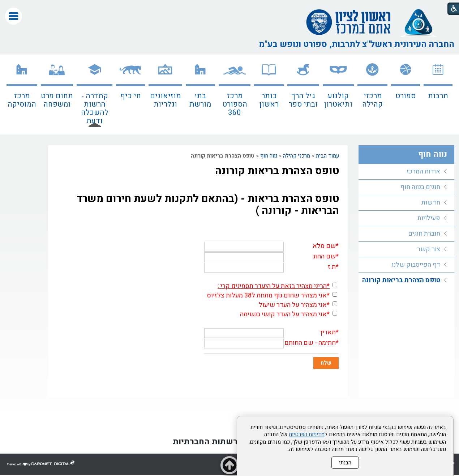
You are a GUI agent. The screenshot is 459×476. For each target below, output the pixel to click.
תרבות (438, 96)
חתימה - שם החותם (310, 343)
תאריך (327, 332)
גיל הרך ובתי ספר (303, 100)
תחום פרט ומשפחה (57, 100)
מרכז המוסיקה (22, 100)
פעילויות (429, 218)
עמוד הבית (327, 156)
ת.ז (332, 267)
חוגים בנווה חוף (420, 187)
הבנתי (345, 463)
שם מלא (324, 246)
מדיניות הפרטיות (307, 434)
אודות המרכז (423, 171)
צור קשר (429, 249)
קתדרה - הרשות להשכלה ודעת (95, 108)
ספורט (406, 96)
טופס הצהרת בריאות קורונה (277, 171)
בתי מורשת (200, 100)
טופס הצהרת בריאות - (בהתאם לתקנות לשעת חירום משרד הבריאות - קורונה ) (208, 205)
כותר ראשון (269, 100)
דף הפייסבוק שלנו (416, 265)
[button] (14, 16)
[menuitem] (438, 95)
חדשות (431, 203)
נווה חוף (269, 156)
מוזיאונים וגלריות (165, 100)
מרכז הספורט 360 (235, 104)
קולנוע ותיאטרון (338, 100)
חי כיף (131, 96)
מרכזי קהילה (372, 100)
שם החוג (324, 256)
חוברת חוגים (424, 234)
